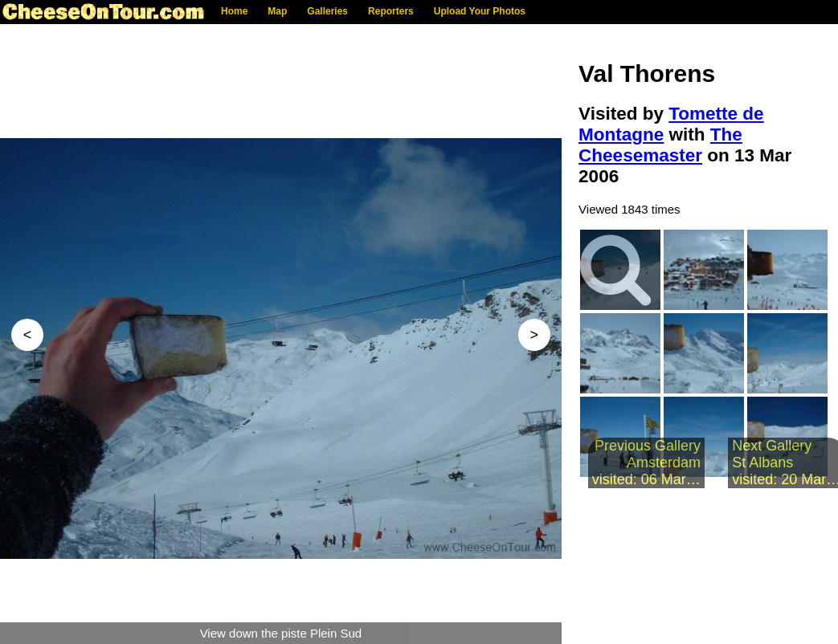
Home (234, 11)
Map (277, 11)
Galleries (327, 11)
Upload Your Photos (480, 11)
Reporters (391, 11)
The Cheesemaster (660, 145)
